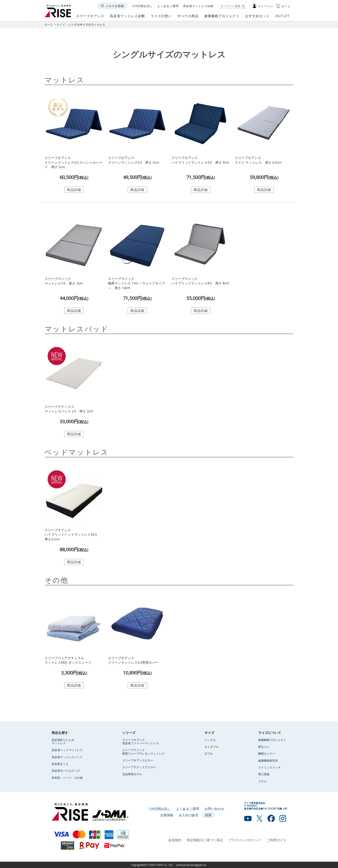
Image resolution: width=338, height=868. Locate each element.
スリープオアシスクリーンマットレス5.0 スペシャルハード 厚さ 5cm (73, 162)
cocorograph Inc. (198, 865)
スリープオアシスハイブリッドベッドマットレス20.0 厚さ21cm (72, 534)
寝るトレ (264, 747)
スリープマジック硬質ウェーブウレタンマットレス (143, 752)
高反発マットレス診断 (127, 18)
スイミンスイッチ (269, 767)
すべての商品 (188, 18)
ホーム (49, 24)
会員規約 (175, 840)
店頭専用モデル (132, 774)
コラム (262, 781)
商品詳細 (74, 190)
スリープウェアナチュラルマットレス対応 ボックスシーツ (68, 660)
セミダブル (211, 747)
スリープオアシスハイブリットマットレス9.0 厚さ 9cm (200, 160)
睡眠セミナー (267, 753)
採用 (208, 815)
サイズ (61, 24)
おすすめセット (257, 18)
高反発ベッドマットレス (67, 750)
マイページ (263, 6)
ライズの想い (161, 18)
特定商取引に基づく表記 (205, 840)
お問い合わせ (214, 809)
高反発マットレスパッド (67, 757)
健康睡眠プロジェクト (222, 18)
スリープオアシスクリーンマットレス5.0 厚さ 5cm (134, 160)
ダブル (209, 753)
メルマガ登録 (115, 6)
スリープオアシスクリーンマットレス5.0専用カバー (133, 660)
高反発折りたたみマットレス (63, 741)
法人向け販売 (188, 815)
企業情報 (167, 815)
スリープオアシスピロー (138, 760)
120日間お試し (142, 6)
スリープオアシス (90, 18)
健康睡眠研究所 (268, 760)
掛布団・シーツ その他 (67, 778)
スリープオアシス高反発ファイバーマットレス (141, 741)
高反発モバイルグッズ (66, 771)
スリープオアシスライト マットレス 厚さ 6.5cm (258, 160)
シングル (210, 740)
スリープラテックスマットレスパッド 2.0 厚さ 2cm (69, 409)
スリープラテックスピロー (139, 767)
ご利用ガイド (277, 840)
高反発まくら (60, 764)
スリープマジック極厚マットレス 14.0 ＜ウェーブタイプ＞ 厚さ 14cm (136, 283)
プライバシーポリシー (245, 840)
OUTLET (283, 18)
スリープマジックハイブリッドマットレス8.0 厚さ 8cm (200, 281)
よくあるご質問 (168, 6)
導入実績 (264, 774)
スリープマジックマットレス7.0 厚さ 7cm (64, 281)
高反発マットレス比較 (198, 6)
